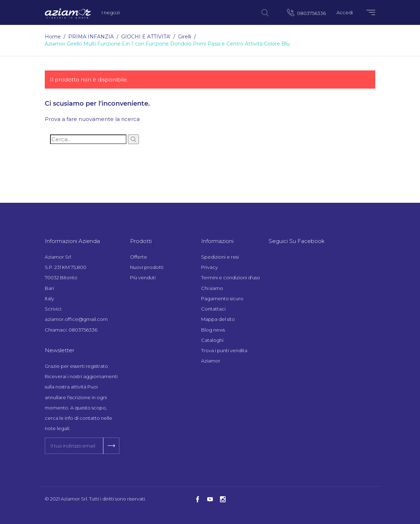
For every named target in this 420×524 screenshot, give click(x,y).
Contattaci (213, 309)
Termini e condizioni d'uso (231, 277)
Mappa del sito (218, 319)
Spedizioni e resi (220, 257)
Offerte (139, 257)
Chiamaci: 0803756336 (71, 330)
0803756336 (306, 12)
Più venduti (143, 277)
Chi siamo (212, 288)
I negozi (111, 12)
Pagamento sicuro (222, 298)
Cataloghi (212, 340)
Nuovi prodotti (147, 267)
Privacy (209, 267)
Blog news (213, 330)
